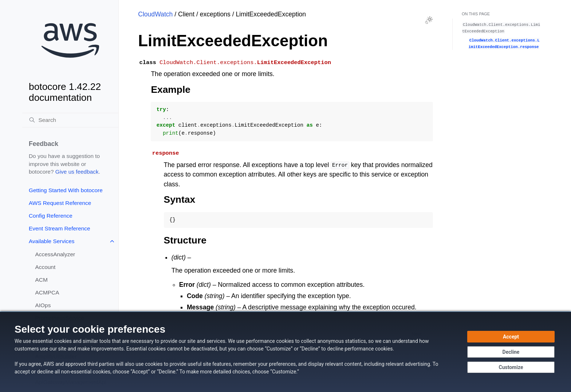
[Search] (70, 120)
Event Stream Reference (60, 228)
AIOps (43, 305)
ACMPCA (47, 292)
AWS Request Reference (60, 203)
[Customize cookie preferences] (511, 367)
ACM (42, 280)
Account (46, 267)
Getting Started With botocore (66, 190)
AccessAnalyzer (55, 254)
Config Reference (51, 216)
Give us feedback (77, 172)
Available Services (52, 241)
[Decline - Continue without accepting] (511, 352)
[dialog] (285, 352)
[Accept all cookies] (511, 337)
